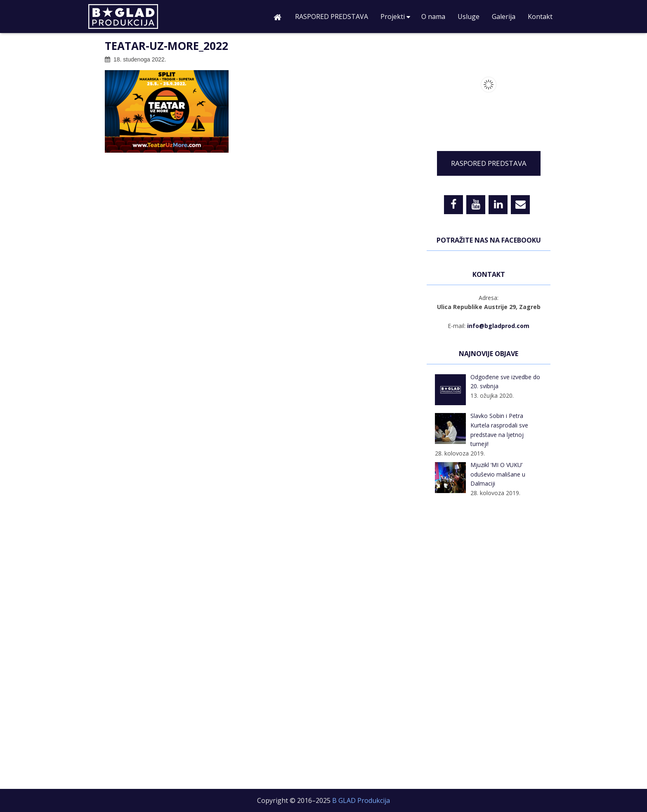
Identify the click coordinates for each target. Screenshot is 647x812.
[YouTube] (476, 205)
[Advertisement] (489, 644)
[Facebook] (453, 205)
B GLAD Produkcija (140, 19)
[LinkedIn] (498, 205)
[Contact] (520, 205)
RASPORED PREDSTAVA (489, 163)
